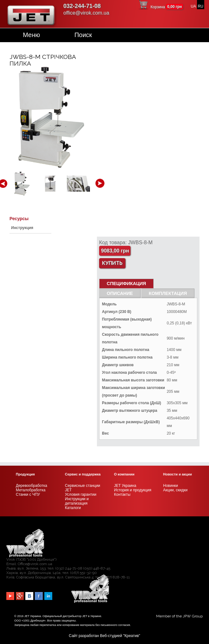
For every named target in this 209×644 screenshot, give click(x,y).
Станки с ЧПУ (28, 494)
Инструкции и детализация (77, 501)
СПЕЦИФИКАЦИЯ (126, 284)
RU (201, 6)
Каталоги (73, 508)
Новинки (171, 486)
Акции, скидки (175, 490)
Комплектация (168, 293)
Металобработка (31, 490)
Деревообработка (32, 486)
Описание (120, 293)
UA (193, 6)
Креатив (132, 636)
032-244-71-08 (82, 6)
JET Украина (125, 486)
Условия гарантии (81, 494)
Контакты (122, 494)
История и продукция (133, 490)
